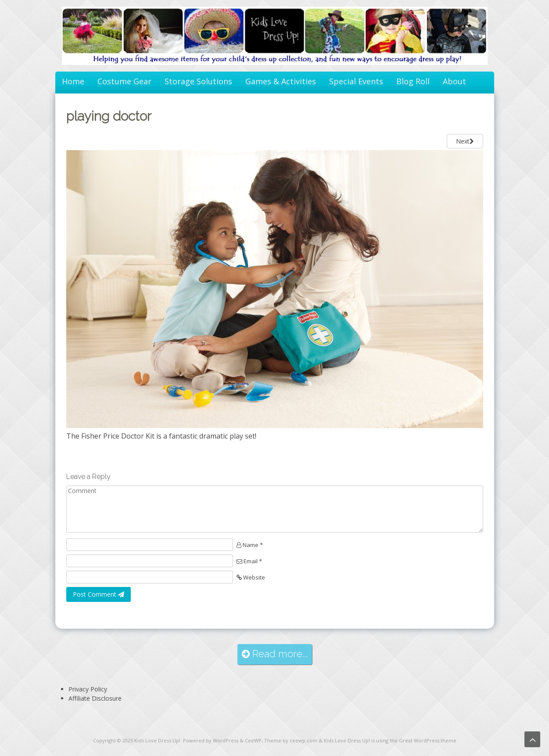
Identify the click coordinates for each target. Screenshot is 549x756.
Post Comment (99, 594)
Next (465, 141)
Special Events (356, 81)
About (454, 81)
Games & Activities (281, 81)
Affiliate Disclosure (95, 698)
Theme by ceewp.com (291, 740)
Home (73, 81)
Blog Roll (413, 81)
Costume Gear (124, 81)
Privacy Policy (88, 689)
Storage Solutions (198, 81)
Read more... (275, 654)
